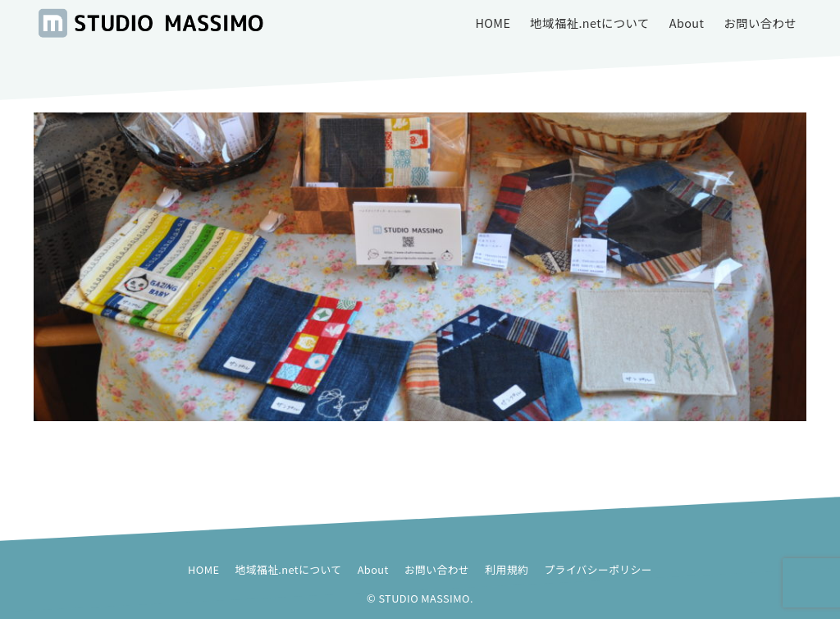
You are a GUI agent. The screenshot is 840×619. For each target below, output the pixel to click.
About (373, 569)
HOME (203, 569)
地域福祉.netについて (289, 569)
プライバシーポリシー (598, 569)
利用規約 (507, 569)
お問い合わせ (437, 569)
